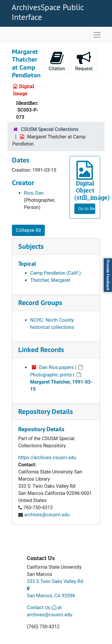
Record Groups (40, 303)
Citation (57, 61)
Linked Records (41, 350)
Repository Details (46, 411)
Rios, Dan (34, 193)
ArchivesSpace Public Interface (48, 12)
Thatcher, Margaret (50, 280)
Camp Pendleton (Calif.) (56, 273)
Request (86, 61)
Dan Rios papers (56, 367)
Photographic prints (51, 375)
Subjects (31, 246)
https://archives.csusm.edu (47, 458)
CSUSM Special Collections (50, 129)
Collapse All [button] (28, 230)
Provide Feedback (108, 275)
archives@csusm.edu (47, 515)
